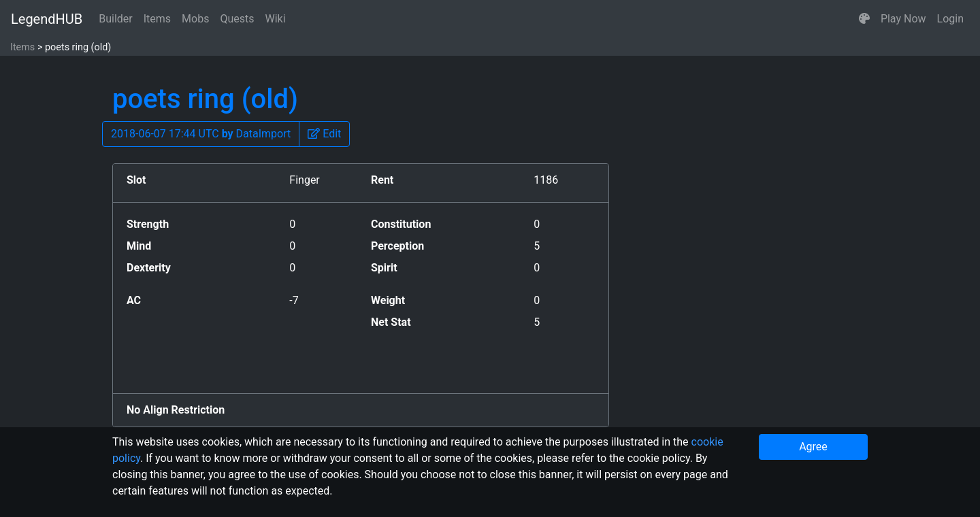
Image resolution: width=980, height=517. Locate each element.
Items (157, 19)
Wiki (276, 19)
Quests (237, 19)
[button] (864, 19)
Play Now (903, 19)
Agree (813, 447)
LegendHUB (47, 19)
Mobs (195, 19)
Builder (116, 19)
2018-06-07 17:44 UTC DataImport (201, 134)
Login (950, 19)
